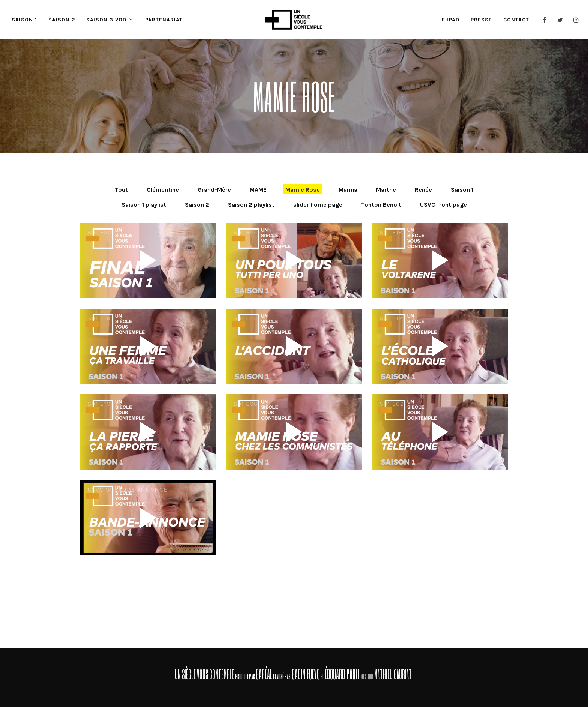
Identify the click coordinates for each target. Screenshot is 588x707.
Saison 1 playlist (144, 205)
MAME (258, 190)
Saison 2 (197, 205)
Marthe (386, 190)
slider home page (318, 205)
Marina (348, 190)
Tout (121, 190)
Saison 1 (462, 190)
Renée (423, 190)
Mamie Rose (303, 190)
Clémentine (163, 190)
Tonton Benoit (381, 205)
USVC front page (443, 205)
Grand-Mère (214, 190)
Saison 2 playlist (251, 205)
